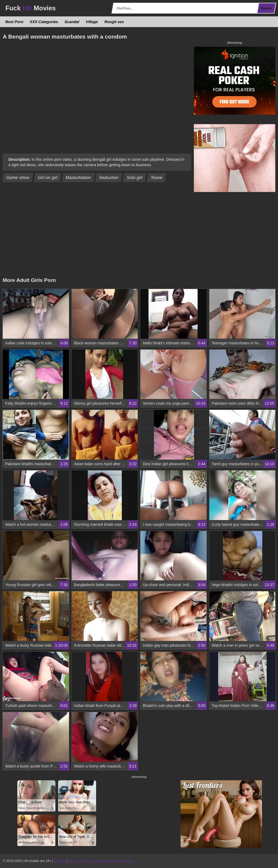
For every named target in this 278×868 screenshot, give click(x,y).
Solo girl (135, 177)
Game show (18, 177)
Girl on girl (48, 177)
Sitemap (60, 861)
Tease (157, 177)
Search (266, 8)
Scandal (72, 22)
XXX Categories (44, 22)
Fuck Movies (31, 8)
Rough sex (114, 22)
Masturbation (78, 177)
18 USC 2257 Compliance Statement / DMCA (101, 861)
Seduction (109, 177)
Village (92, 22)
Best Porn (15, 22)
